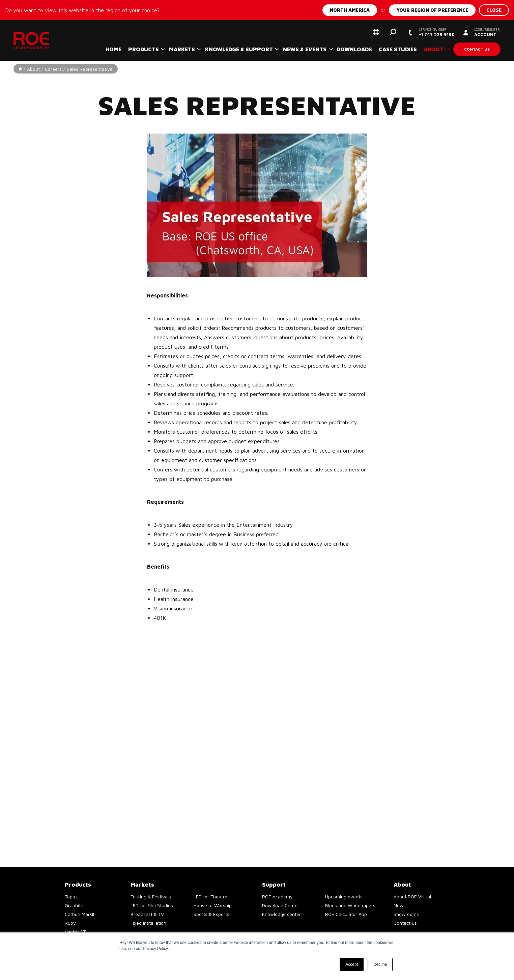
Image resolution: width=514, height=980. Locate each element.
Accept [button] (352, 964)
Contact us (477, 49)
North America (350, 10)
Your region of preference (432, 10)
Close (494, 10)
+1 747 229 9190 (437, 32)
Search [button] (393, 32)
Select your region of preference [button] (376, 32)
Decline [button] (380, 964)
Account (487, 32)
